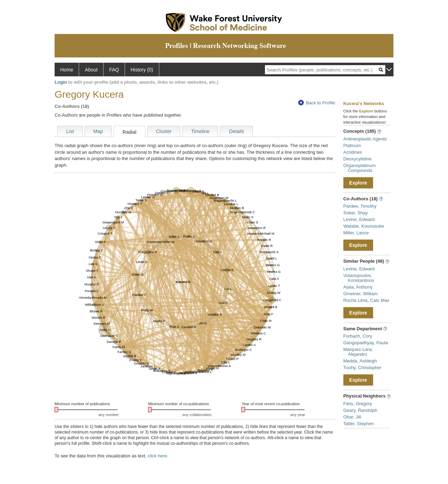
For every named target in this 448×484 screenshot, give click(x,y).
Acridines (353, 152)
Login (61, 82)
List (70, 131)
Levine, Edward (359, 219)
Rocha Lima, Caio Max (366, 300)
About (91, 70)
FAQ (114, 70)
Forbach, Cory (358, 336)
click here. (158, 456)
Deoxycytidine (358, 159)
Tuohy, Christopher (362, 368)
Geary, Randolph (360, 410)
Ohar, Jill (352, 417)
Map (98, 131)
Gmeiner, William (360, 294)
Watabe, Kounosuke (364, 226)
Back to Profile (317, 103)
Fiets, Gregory (358, 404)
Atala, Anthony (358, 287)
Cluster (164, 131)
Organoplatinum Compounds (360, 168)
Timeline (200, 131)
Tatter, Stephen (359, 424)
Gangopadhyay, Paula (366, 343)
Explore (358, 183)
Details (236, 131)
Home (67, 70)
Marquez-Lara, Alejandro (358, 352)
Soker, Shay (356, 213)
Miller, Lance (356, 233)
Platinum (352, 146)
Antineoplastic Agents (365, 139)
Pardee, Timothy (360, 206)
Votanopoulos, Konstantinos (359, 278)
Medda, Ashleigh (360, 361)
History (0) (142, 70)
